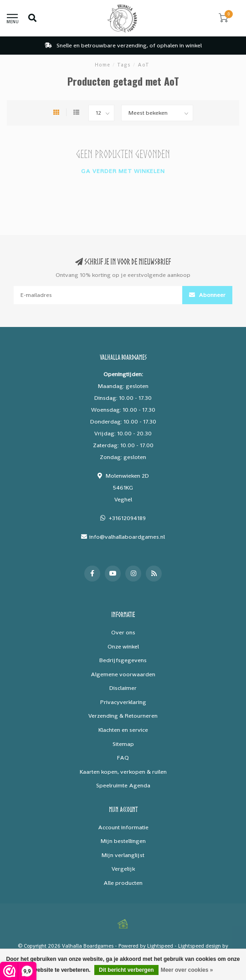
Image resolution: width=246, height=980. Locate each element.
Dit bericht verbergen (126, 970)
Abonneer (207, 295)
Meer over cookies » (187, 970)
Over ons (123, 632)
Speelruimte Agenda (123, 785)
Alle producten (123, 883)
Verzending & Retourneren (123, 716)
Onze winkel (123, 646)
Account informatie (123, 827)
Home (102, 65)
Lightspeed (160, 946)
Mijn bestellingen (123, 841)
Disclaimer (123, 688)
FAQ (123, 758)
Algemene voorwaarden (123, 674)
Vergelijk (123, 869)
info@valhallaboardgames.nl (127, 537)
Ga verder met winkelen (123, 171)
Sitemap (123, 744)
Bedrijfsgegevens (123, 660)
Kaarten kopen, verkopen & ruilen (123, 772)
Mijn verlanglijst (123, 855)
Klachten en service (123, 730)
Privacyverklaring (123, 702)
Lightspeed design (200, 946)
